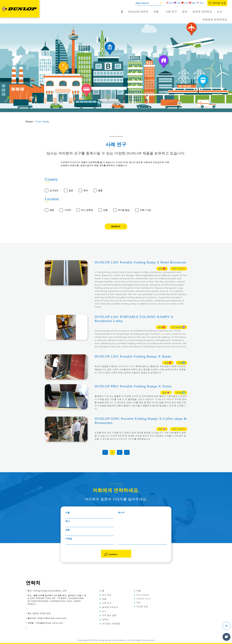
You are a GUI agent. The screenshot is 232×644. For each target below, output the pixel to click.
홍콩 (100, 190)
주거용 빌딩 (124, 210)
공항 (52, 210)
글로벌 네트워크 (110, 607)
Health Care (143, 599)
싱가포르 (54, 190)
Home (29, 122)
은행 (105, 210)
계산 (139, 602)
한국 (86, 190)
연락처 (105, 619)
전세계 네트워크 (202, 12)
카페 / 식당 (145, 210)
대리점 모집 (217, 3)
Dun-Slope (143, 595)
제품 (157, 12)
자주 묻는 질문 (109, 615)
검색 (185, 12)
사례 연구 (171, 12)
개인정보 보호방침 (111, 623)
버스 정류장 (87, 210)
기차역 (68, 210)
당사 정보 (107, 595)
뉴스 (220, 12)
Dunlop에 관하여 (138, 12)
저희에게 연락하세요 (215, 20)
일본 (71, 190)
